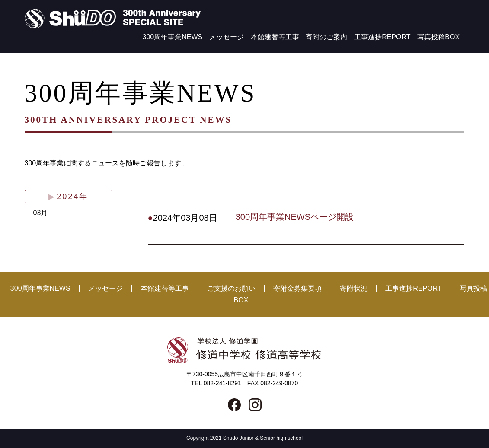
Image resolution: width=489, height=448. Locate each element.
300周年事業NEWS (173, 37)
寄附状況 (354, 288)
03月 (41, 213)
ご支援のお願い (231, 288)
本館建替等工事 (275, 37)
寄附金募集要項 (297, 288)
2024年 (72, 197)
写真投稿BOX (438, 37)
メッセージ (227, 37)
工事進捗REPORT (382, 37)
